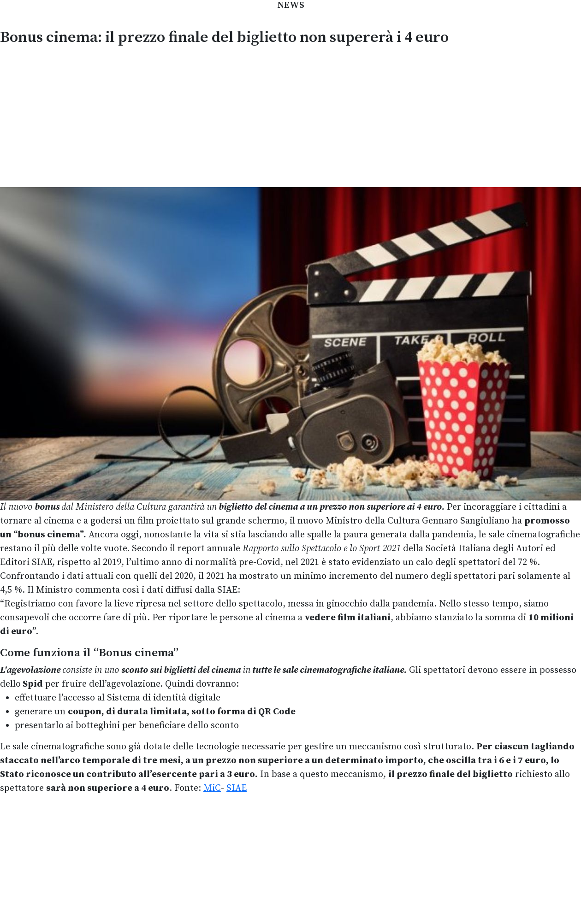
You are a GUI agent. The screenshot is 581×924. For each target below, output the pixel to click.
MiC (212, 788)
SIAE (237, 788)
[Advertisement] (290, 115)
